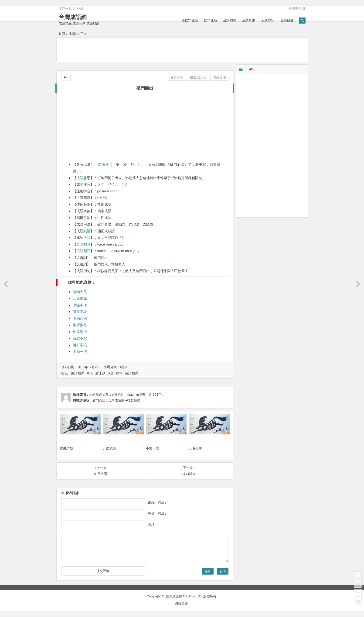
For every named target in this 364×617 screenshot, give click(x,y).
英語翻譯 (83, 244)
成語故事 (249, 21)
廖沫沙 (103, 165)
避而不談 (80, 312)
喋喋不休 (80, 305)
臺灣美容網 (297, 9)
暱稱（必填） (158, 503)
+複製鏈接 (132, 400)
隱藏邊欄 (219, 77)
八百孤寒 (195, 448)
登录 (80, 9)
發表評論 (177, 77)
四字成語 (211, 21)
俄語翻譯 (83, 251)
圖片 (208, 571)
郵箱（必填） (158, 514)
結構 (87, 231)
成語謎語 (268, 21)
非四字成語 (190, 21)
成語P (73, 34)
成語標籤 (287, 21)
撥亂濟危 (67, 448)
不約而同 (80, 318)
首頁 (62, 34)
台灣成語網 (73, 17)
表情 (223, 571)
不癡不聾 (153, 448)
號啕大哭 (80, 292)
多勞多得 (80, 325)
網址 (151, 525)
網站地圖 (181, 603)
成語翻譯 (230, 21)
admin (134, 395)
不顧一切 (80, 352)
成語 (80, 178)
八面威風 (80, 298)
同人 (171, 271)
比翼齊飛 (80, 332)
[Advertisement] (182, 49)
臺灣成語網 (174, 596)
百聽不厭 (80, 338)
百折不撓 (80, 345)
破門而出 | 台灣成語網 (108, 400)
